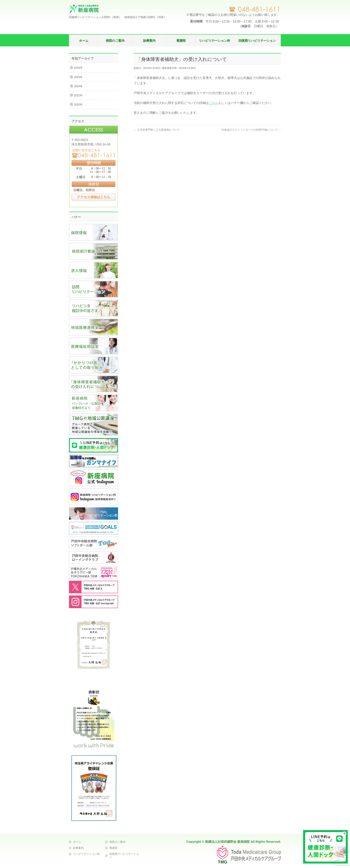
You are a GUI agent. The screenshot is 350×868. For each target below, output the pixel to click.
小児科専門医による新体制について (157, 130)
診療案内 (78, 848)
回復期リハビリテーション (124, 856)
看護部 (113, 848)
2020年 (78, 105)
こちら (213, 103)
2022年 (78, 95)
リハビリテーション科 (86, 854)
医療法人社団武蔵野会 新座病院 (227, 842)
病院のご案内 (117, 842)
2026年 (78, 68)
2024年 (78, 86)
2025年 (78, 77)
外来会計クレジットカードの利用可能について (251, 130)
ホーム (77, 842)
